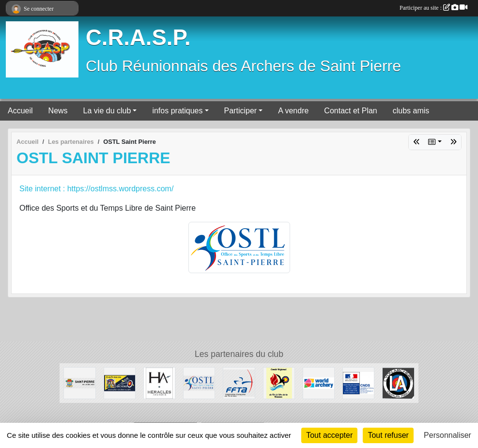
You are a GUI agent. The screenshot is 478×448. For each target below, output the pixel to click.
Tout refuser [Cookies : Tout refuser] (388, 435)
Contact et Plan (350, 111)
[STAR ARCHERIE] (120, 382)
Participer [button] (241, 111)
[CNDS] (358, 382)
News (58, 111)
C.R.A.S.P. (138, 38)
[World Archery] (319, 382)
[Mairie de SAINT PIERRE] (79, 382)
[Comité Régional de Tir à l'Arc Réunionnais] (279, 382)
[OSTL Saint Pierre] (199, 382)
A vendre (293, 111)
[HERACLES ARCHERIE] (159, 382)
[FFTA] (239, 382)
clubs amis (411, 111)
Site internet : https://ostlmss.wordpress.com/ (96, 189)
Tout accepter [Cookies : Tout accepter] (329, 435)
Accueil (20, 111)
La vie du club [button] (107, 111)
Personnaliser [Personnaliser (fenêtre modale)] (447, 435)
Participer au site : (433, 8)
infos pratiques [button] (177, 111)
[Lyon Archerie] (398, 382)
